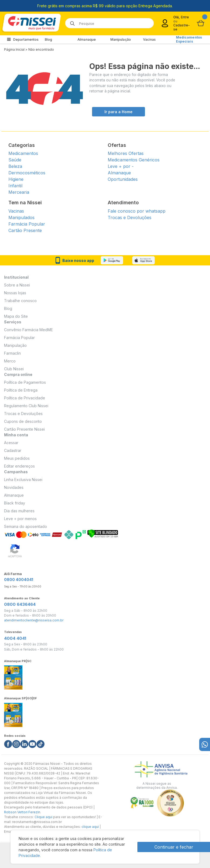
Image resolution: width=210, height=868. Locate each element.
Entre (185, 17)
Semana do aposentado (26, 526)
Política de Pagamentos (25, 382)
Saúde (15, 160)
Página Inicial (14, 49)
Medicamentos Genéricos (134, 160)
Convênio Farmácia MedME (28, 330)
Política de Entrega (21, 390)
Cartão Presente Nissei (24, 429)
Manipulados (21, 217)
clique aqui (90, 827)
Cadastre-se (182, 27)
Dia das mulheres (19, 511)
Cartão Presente (25, 230)
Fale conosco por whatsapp (137, 211)
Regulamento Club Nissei (26, 406)
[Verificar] (103, 533)
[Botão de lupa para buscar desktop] (71, 22)
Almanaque (87, 39)
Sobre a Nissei (17, 285)
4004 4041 (15, 638)
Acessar (11, 443)
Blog (48, 39)
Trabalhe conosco (20, 301)
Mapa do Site (16, 316)
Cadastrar (13, 450)
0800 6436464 (20, 604)
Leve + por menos (20, 519)
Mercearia (19, 192)
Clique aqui (43, 817)
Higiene (16, 179)
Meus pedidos (17, 458)
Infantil (15, 186)
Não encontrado (41, 49)
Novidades (14, 487)
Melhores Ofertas (126, 153)
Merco (10, 361)
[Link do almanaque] (13, 676)
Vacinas (149, 39)
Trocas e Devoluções (130, 217)
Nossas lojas (15, 293)
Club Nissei (14, 369)
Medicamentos (23, 153)
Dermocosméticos (27, 173)
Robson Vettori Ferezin (22, 812)
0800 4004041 (19, 580)
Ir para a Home (118, 112)
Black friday (15, 503)
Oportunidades (123, 179)
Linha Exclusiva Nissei (23, 480)
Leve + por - (121, 166)
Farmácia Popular (27, 224)
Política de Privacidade (25, 398)
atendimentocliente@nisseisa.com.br (34, 620)
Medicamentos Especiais (189, 39)
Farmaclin (12, 353)
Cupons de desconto (23, 421)
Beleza (15, 166)
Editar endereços (19, 466)
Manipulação (121, 39)
